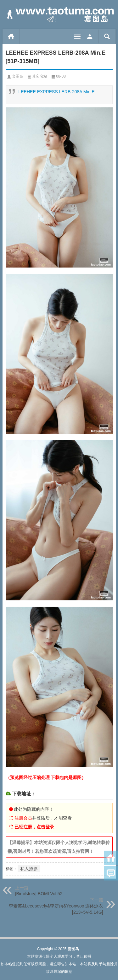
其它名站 (40, 76)
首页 (11, 36)
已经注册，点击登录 (34, 827)
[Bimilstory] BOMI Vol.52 (39, 894)
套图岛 (18, 76)
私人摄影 (29, 869)
